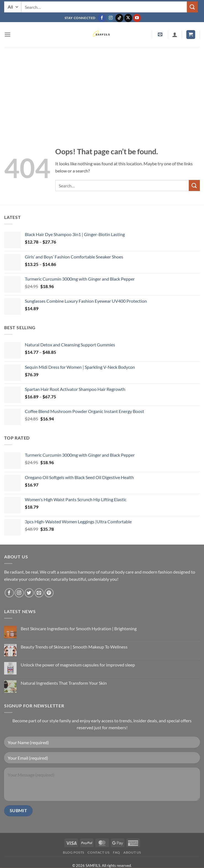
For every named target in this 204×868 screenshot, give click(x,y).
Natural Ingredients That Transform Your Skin (64, 683)
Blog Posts (74, 852)
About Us (132, 852)
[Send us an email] (39, 593)
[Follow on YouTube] (137, 18)
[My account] (175, 35)
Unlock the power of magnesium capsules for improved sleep (78, 665)
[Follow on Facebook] (102, 18)
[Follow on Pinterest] (49, 593)
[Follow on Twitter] (29, 593)
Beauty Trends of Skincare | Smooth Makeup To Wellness (74, 647)
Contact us (98, 852)
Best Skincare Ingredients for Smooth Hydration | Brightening (79, 628)
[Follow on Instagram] (111, 18)
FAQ (116, 852)
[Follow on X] (128, 18)
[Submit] (192, 7)
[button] (7, 34)
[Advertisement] (102, 88)
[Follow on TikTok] (119, 18)
